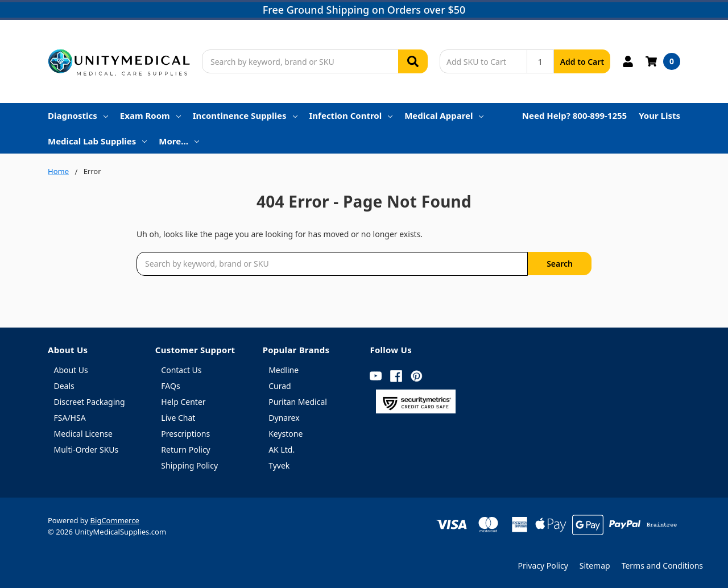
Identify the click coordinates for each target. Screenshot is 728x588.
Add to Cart (582, 62)
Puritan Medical (298, 402)
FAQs (170, 386)
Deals (64, 386)
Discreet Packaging (90, 402)
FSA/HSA (70, 418)
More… (179, 141)
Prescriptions (185, 434)
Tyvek (279, 465)
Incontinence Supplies (245, 115)
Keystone (286, 434)
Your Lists (659, 115)
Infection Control (351, 115)
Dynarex (284, 418)
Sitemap (595, 566)
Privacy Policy (543, 566)
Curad (280, 386)
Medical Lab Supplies (97, 141)
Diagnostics (78, 115)
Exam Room (150, 115)
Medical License (83, 434)
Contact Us (181, 370)
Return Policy (185, 450)
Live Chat (178, 418)
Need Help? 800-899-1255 (574, 115)
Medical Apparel (444, 115)
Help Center (183, 402)
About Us (71, 370)
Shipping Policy (189, 465)
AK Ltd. (282, 450)
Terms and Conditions (662, 566)
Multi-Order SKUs (86, 450)
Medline (284, 370)
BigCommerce (115, 520)
